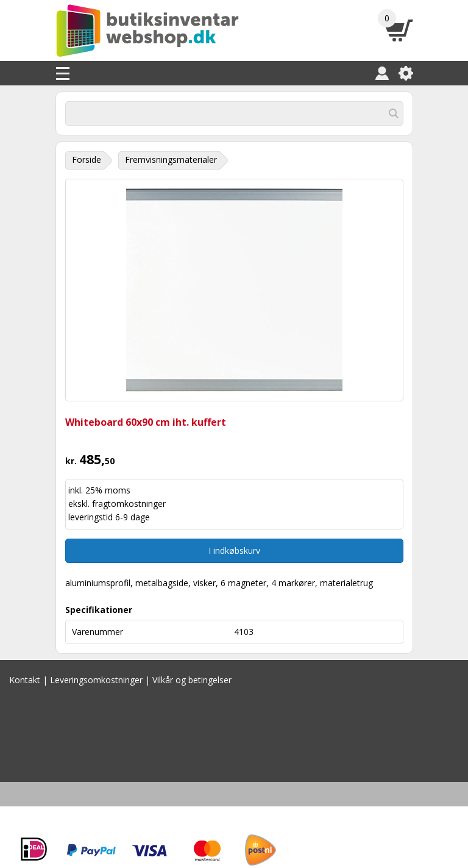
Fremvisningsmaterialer (171, 160)
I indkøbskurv (234, 551)
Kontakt (25, 680)
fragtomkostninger (129, 504)
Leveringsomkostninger (96, 680)
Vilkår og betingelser (192, 680)
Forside (87, 160)
